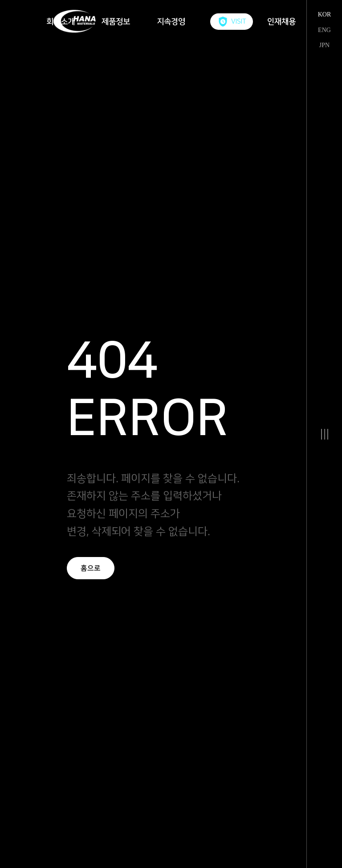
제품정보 (116, 22)
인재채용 (281, 22)
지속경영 (171, 22)
